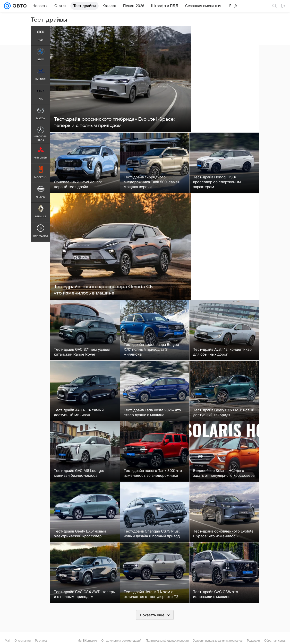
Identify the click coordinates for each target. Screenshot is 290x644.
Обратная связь (275, 641)
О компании (23, 641)
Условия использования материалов (218, 641)
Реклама (41, 641)
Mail (8, 641)
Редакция (253, 641)
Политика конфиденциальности (167, 641)
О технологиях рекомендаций (121, 641)
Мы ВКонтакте (87, 641)
